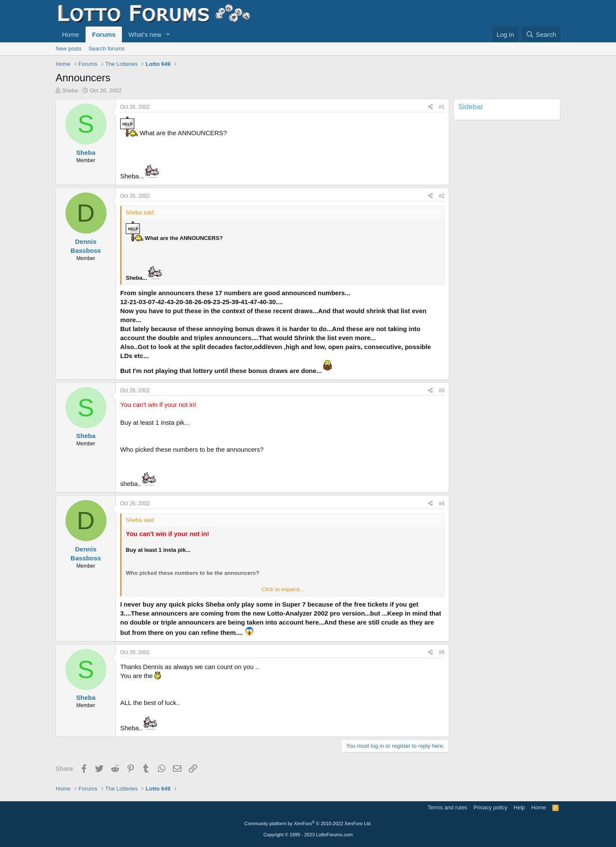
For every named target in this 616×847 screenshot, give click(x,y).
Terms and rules (447, 807)
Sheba (70, 90)
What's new (145, 34)
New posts (69, 49)
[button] (168, 34)
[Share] (431, 107)
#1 (442, 107)
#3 (442, 391)
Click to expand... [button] (283, 589)
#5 (442, 652)
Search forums (107, 49)
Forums (104, 34)
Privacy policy (490, 807)
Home (71, 34)
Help (520, 807)
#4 (442, 503)
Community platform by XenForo (308, 823)
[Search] (541, 34)
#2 (442, 196)
